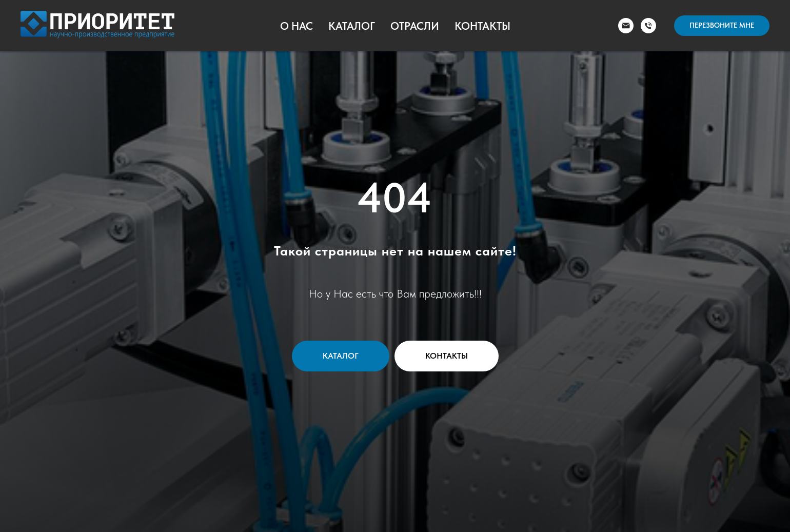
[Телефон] (648, 26)
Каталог (352, 26)
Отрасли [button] (415, 26)
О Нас (297, 26)
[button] (722, 26)
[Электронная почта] (626, 26)
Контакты (482, 26)
